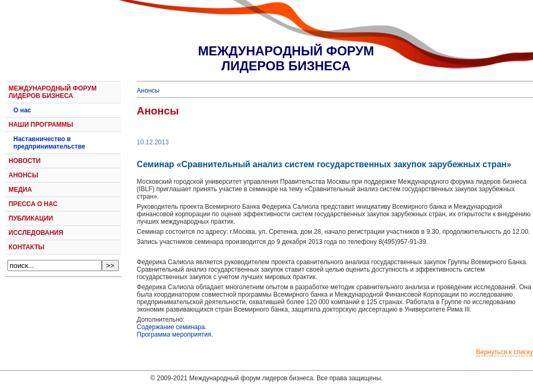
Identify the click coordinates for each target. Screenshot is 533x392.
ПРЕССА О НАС (33, 204)
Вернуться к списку (504, 352)
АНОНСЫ (23, 175)
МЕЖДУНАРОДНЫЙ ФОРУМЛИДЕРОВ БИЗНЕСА (286, 58)
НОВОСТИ (25, 161)
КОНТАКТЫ (26, 247)
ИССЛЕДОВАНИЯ (36, 233)
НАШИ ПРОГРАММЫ (41, 125)
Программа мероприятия (174, 334)
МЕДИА (20, 190)
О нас (22, 110)
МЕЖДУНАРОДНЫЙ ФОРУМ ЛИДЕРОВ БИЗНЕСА (53, 92)
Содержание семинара (171, 327)
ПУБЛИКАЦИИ (31, 218)
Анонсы (148, 91)
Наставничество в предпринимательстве (49, 143)
